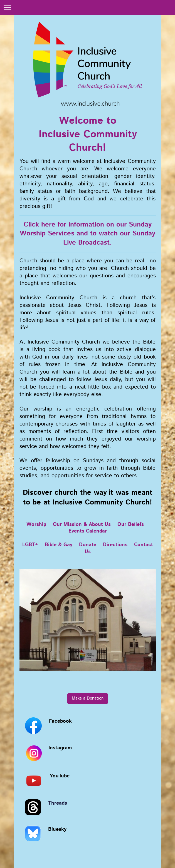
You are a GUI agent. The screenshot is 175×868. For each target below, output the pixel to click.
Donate (88, 545)
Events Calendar (88, 531)
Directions (115, 545)
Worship (36, 524)
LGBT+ (30, 545)
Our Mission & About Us (82, 524)
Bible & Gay (59, 545)
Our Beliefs (131, 524)
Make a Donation (88, 698)
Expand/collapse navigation (87, 7)
